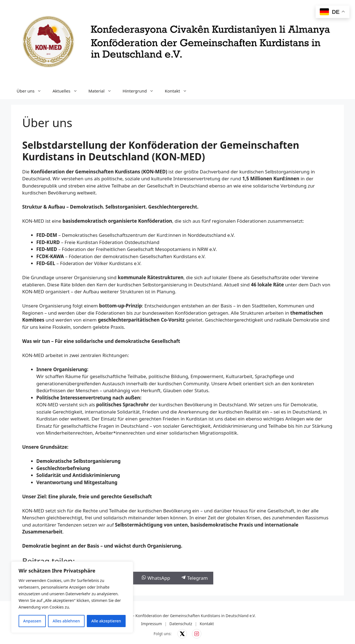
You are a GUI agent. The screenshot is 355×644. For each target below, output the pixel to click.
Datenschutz (181, 624)
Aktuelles (68, 91)
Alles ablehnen (66, 621)
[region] (72, 597)
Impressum (152, 624)
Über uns (32, 91)
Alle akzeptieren (106, 621)
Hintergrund (141, 91)
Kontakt (179, 91)
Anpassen (32, 621)
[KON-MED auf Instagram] (197, 634)
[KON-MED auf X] (182, 634)
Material (103, 91)
